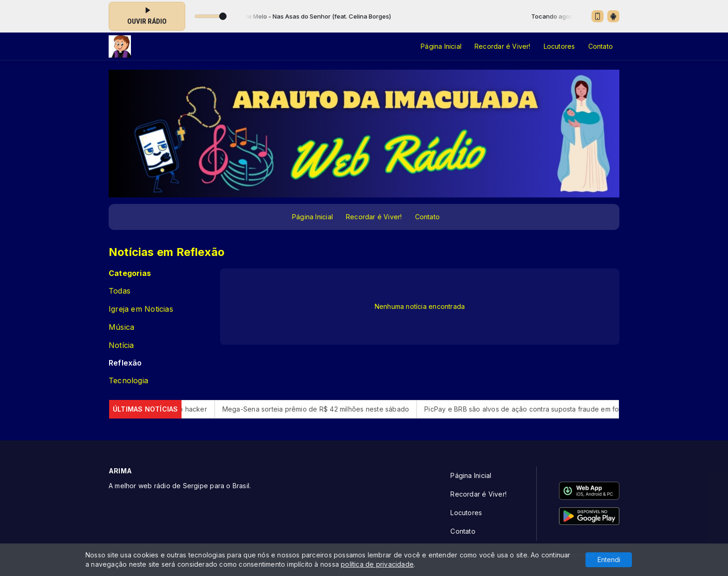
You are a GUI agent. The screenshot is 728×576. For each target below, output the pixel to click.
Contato (601, 46)
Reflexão (125, 363)
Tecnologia (128, 381)
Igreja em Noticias (141, 309)
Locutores (559, 46)
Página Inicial (441, 46)
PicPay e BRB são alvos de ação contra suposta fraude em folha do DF (567, 409)
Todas (120, 291)
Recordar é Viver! (503, 46)
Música (121, 327)
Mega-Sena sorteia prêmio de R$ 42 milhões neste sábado (345, 409)
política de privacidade (377, 564)
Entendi (609, 560)
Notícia (121, 345)
